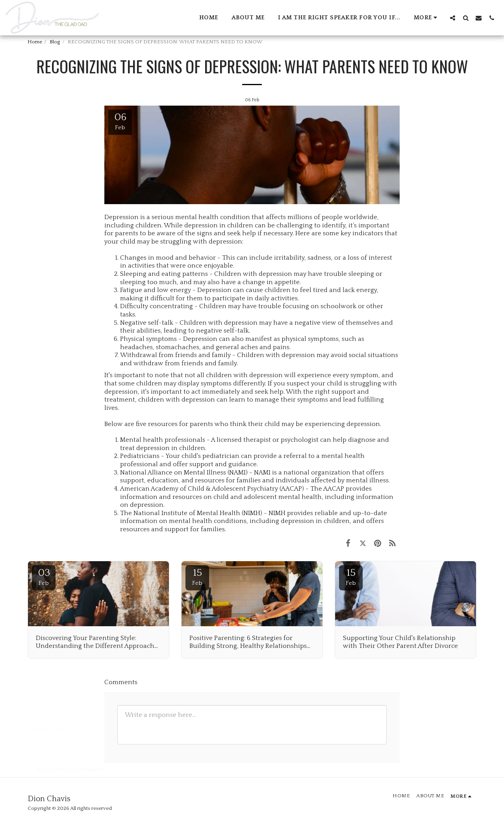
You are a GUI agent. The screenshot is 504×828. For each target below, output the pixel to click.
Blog (55, 42)
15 (197, 577)
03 (44, 577)
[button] (453, 18)
